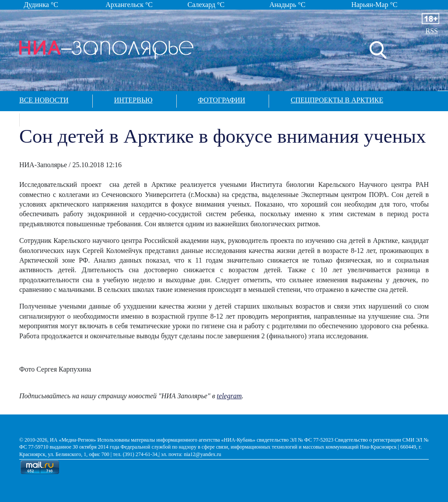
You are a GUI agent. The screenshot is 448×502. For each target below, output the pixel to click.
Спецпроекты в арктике (337, 100)
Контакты (60, 119)
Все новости (44, 100)
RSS (432, 31)
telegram (229, 396)
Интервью (133, 100)
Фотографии (222, 100)
